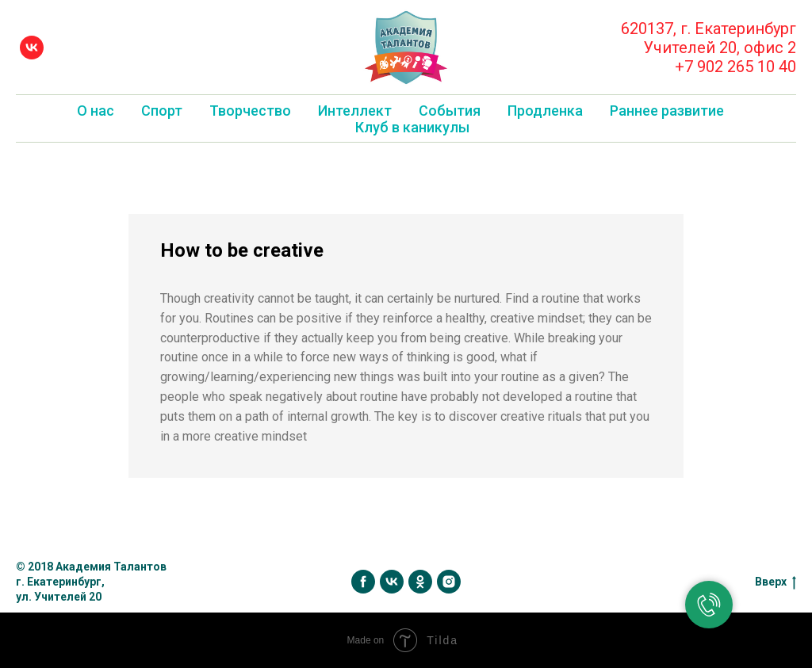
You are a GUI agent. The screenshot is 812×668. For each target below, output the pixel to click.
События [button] (450, 111)
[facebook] (363, 582)
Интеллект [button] (355, 111)
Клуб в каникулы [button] (412, 127)
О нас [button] (96, 111)
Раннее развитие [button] (667, 111)
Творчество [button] (250, 111)
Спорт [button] (162, 111)
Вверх (776, 582)
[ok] (420, 582)
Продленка (545, 111)
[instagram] (449, 582)
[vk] (32, 48)
